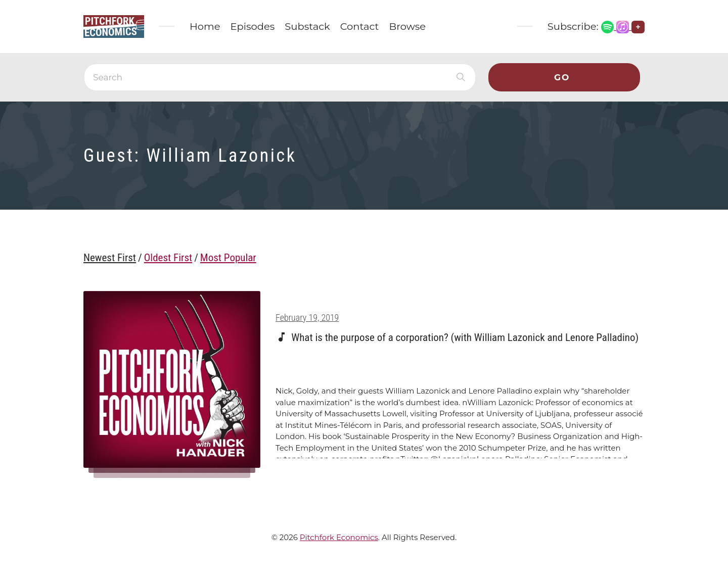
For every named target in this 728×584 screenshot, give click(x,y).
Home (205, 26)
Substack (307, 26)
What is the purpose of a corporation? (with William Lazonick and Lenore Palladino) (465, 337)
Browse (408, 26)
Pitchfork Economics (339, 537)
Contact (360, 26)
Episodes (253, 26)
